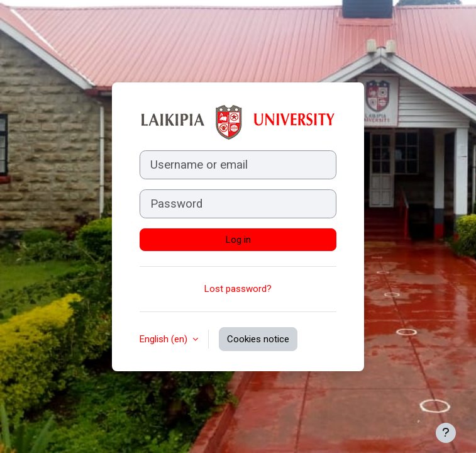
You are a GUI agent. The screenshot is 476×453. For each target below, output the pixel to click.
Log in (238, 240)
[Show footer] (446, 433)
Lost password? (238, 289)
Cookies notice (258, 339)
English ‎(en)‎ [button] (165, 339)
